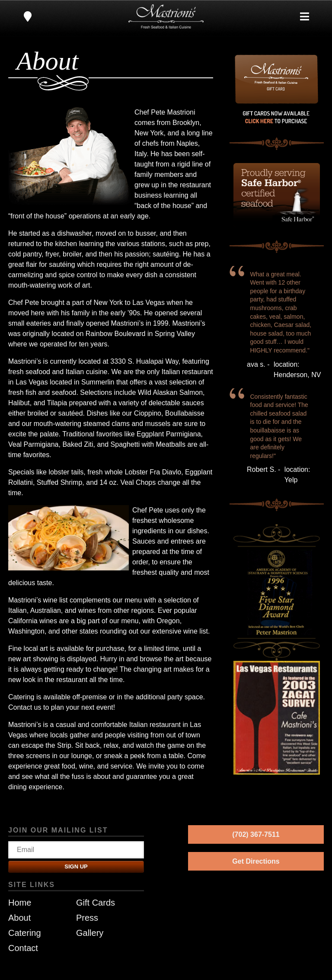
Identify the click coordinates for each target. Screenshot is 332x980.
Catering (25, 933)
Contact (23, 948)
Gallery (90, 933)
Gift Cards (96, 903)
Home (20, 903)
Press (87, 918)
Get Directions (256, 861)
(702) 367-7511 (256, 834)
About (19, 918)
